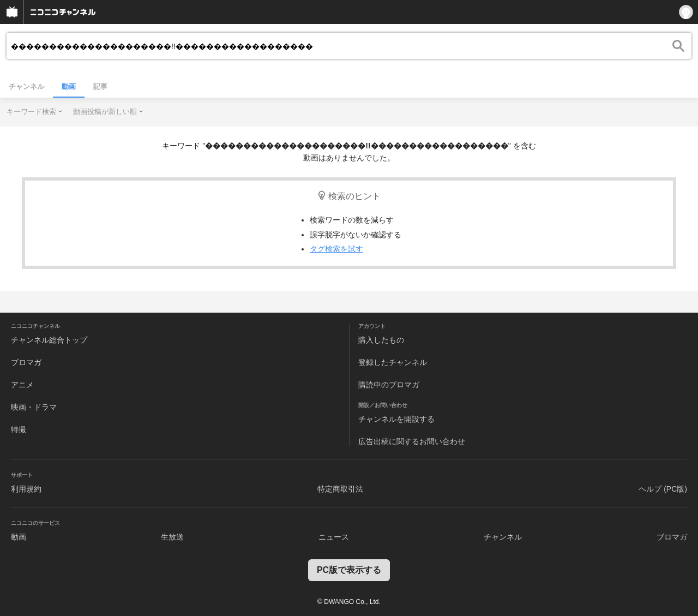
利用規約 (26, 489)
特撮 (19, 429)
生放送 (172, 537)
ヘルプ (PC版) (663, 489)
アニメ (22, 385)
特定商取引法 (340, 489)
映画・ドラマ (34, 407)
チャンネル (26, 86)
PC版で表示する (349, 570)
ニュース (334, 537)
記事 (100, 86)
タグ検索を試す (336, 249)
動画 (69, 86)
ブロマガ (26, 362)
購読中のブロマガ (389, 385)
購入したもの (381, 340)
